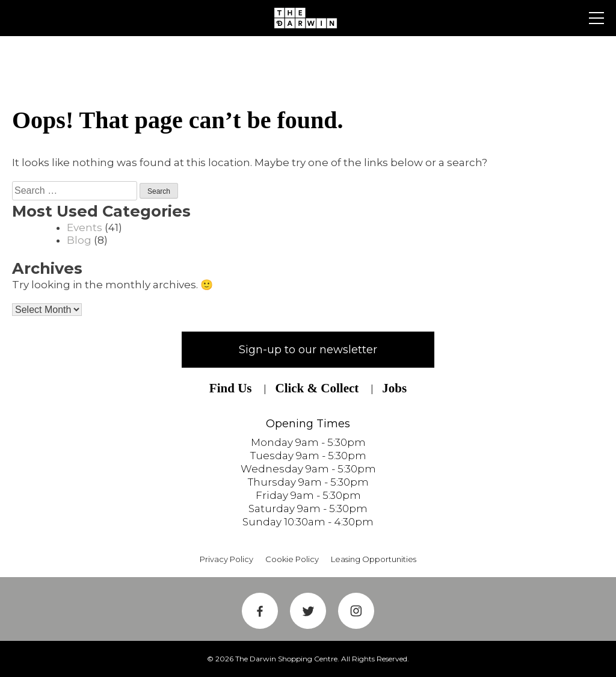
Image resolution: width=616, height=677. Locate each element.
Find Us (231, 388)
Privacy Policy (226, 559)
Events (85, 227)
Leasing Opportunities (374, 559)
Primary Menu (596, 18)
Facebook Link (260, 611)
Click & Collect (317, 388)
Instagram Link (356, 611)
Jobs (394, 388)
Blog (79, 240)
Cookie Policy (292, 559)
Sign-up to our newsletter (308, 350)
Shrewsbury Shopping (308, 18)
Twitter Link (308, 611)
